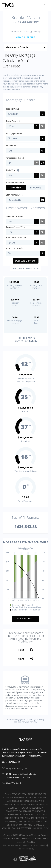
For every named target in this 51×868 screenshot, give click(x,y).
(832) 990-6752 (13, 783)
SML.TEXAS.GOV (40, 828)
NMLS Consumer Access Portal (18, 845)
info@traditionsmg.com (17, 768)
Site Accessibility (26, 849)
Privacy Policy (40, 845)
